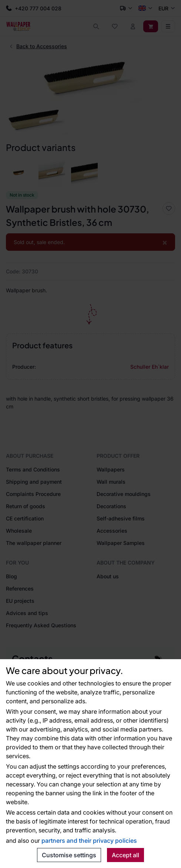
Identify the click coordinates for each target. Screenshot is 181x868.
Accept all (125, 855)
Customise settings (69, 855)
